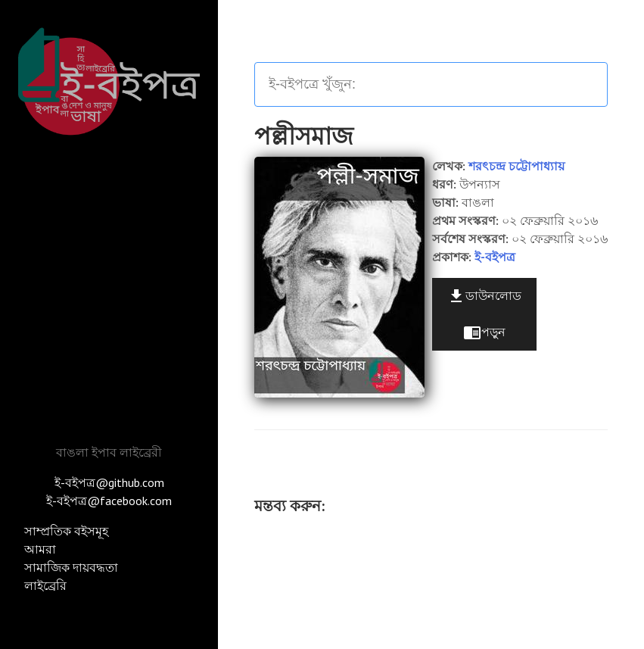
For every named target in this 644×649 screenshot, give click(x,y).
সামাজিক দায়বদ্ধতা (71, 567)
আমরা (40, 549)
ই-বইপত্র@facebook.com (109, 501)
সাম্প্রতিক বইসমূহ (66, 531)
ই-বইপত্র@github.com (109, 482)
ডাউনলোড (484, 296)
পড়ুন (484, 332)
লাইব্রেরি (45, 585)
